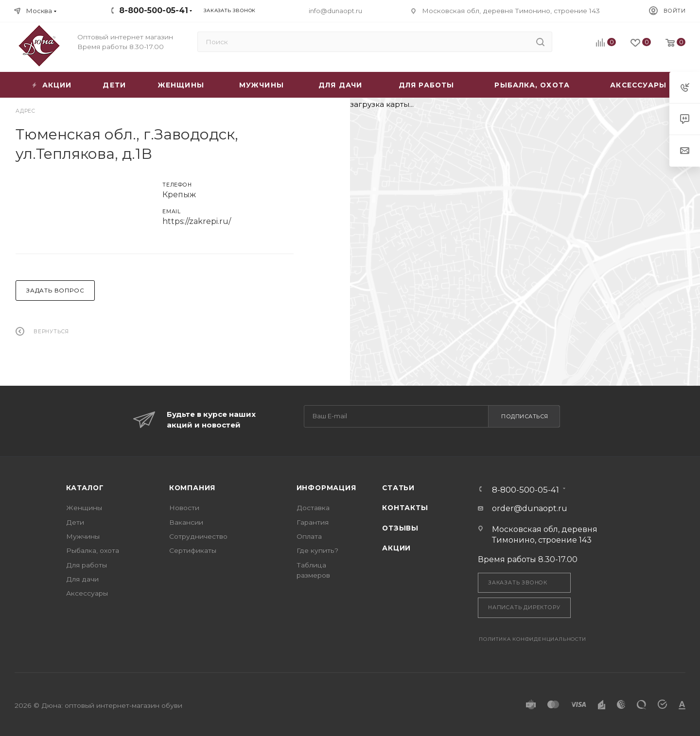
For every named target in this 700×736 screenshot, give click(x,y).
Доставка (313, 508)
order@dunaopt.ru (530, 508)
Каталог (85, 488)
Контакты (405, 508)
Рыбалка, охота (93, 550)
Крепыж (179, 195)
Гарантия (313, 522)
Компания (192, 488)
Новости (184, 508)
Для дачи (82, 579)
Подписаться (525, 416)
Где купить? (317, 550)
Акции (396, 548)
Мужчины (83, 536)
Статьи (398, 488)
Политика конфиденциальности (533, 639)
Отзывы (400, 528)
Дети (75, 522)
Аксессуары (87, 593)
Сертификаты (193, 550)
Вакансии (186, 522)
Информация (326, 488)
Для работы (87, 565)
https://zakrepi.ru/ (197, 221)
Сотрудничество (198, 536)
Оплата (309, 536)
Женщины (84, 508)
